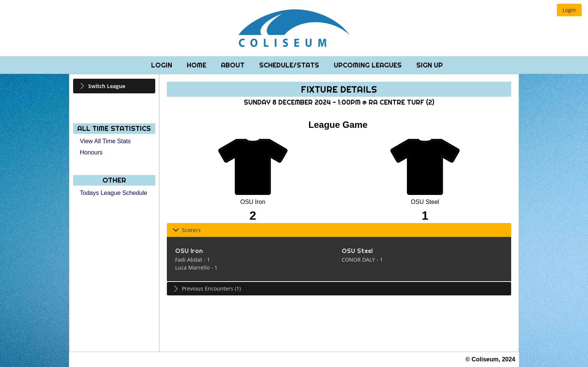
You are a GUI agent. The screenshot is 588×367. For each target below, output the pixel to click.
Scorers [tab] (187, 230)
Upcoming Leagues (369, 65)
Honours (91, 152)
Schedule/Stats (290, 65)
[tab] (114, 86)
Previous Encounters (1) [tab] (207, 288)
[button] (569, 10)
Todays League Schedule (114, 193)
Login (163, 65)
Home (197, 65)
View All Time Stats (105, 141)
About (234, 65)
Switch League (107, 86)
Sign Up (430, 65)
